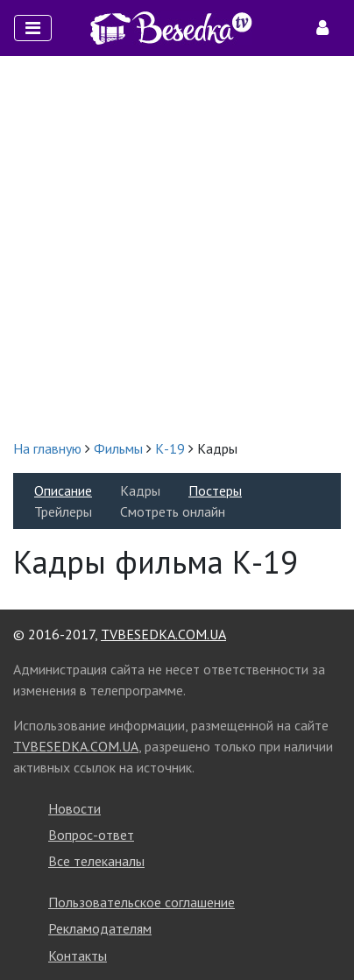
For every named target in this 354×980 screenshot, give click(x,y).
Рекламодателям (100, 928)
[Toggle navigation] (33, 28)
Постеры (215, 490)
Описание (63, 490)
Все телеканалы (96, 861)
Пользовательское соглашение (142, 902)
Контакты (78, 955)
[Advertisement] (177, 247)
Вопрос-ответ (91, 835)
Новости (74, 808)
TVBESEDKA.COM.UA (163, 634)
